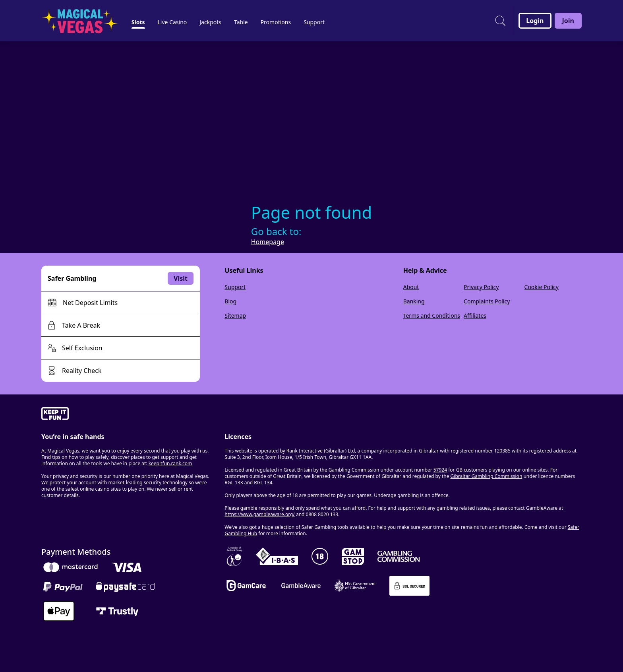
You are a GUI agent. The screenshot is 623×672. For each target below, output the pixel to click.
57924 (440, 470)
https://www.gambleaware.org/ (260, 514)
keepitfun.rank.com (170, 463)
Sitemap (235, 316)
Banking (414, 301)
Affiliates (475, 316)
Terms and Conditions (432, 316)
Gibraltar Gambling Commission (487, 476)
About (411, 287)
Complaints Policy (487, 301)
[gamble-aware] (128, 415)
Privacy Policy (481, 287)
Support (235, 287)
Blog (230, 301)
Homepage (268, 242)
